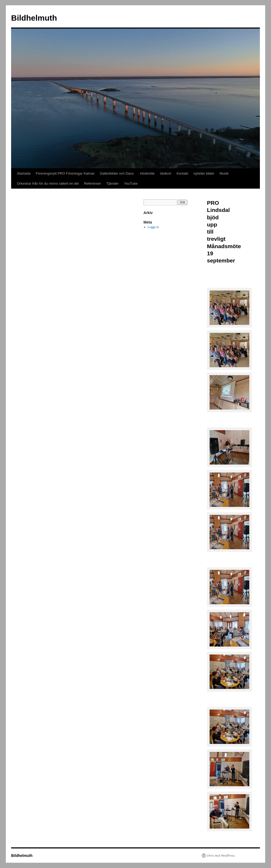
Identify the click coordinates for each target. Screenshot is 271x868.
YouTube (131, 183)
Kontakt (182, 173)
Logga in (153, 227)
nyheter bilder (204, 173)
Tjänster (113, 183)
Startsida (24, 173)
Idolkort (166, 173)
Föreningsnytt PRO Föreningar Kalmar (65, 173)
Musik (224, 173)
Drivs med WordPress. (221, 856)
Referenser (92, 183)
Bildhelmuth (34, 18)
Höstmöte (147, 173)
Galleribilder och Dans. (117, 173)
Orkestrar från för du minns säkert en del (48, 183)
